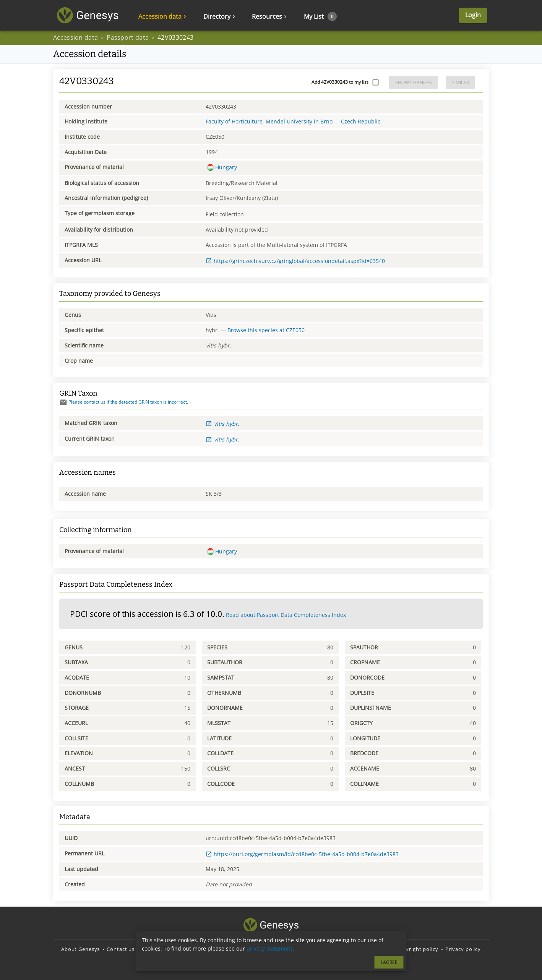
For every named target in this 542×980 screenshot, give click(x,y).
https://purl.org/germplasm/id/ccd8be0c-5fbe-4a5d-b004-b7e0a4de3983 (302, 854)
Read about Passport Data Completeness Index (286, 615)
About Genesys (80, 949)
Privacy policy (463, 949)
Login (473, 15)
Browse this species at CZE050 (266, 330)
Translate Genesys (284, 949)
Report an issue (195, 949)
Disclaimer (155, 949)
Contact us (121, 949)
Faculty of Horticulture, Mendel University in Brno (269, 121)
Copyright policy (417, 949)
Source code (238, 949)
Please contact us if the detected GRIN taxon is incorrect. (124, 402)
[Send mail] (63, 402)
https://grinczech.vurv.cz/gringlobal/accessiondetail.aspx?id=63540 (295, 261)
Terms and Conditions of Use (352, 949)
